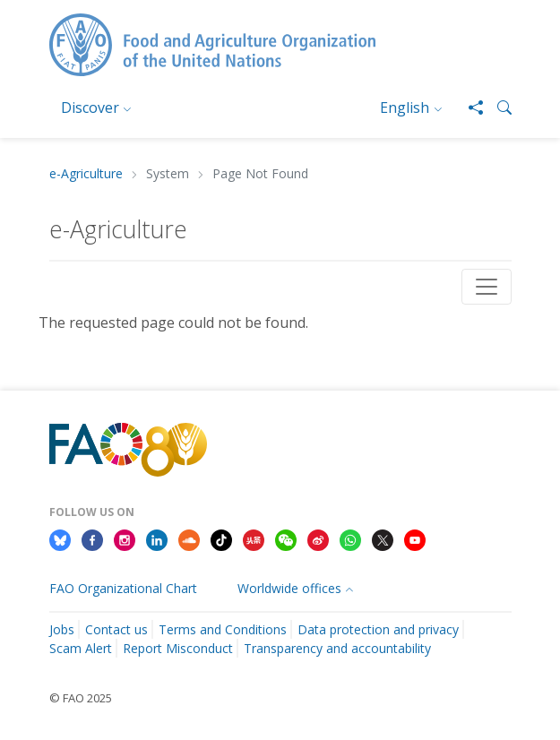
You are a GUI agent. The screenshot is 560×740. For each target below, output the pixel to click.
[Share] (469, 108)
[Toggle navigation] (487, 287)
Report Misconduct (178, 648)
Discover (90, 108)
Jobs (62, 629)
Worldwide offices (289, 588)
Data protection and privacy (378, 629)
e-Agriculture (86, 174)
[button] (497, 108)
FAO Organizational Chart (123, 588)
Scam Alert (81, 648)
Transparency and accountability (337, 648)
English (405, 108)
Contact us (116, 629)
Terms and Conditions (223, 629)
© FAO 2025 (81, 698)
